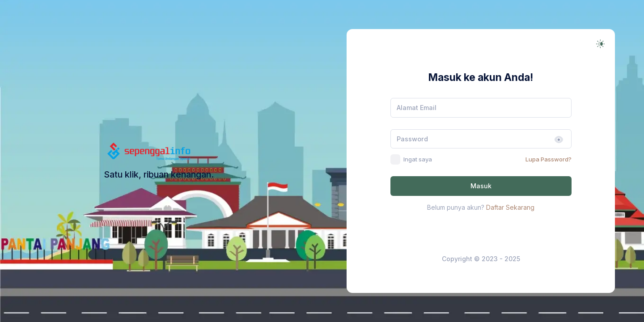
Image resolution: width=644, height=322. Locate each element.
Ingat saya (418, 159)
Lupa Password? (549, 159)
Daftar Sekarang (510, 207)
